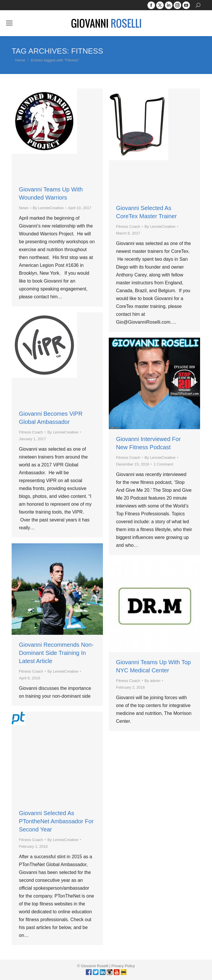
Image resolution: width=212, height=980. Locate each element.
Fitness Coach (128, 227)
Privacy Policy (123, 966)
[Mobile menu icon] (9, 23)
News (24, 208)
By (48, 208)
